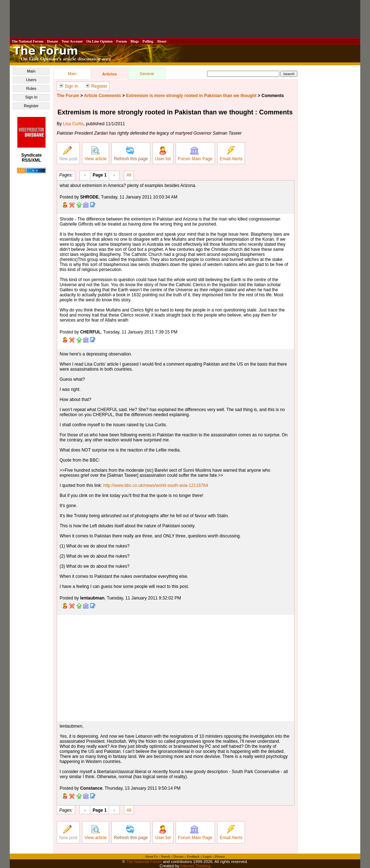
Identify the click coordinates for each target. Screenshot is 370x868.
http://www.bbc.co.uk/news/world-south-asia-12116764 (156, 485)
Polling (148, 41)
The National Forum (28, 41)
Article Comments (102, 96)
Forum (121, 41)
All (129, 175)
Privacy (220, 856)
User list (163, 154)
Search (166, 856)
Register (31, 106)
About (162, 41)
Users (31, 80)
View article (96, 154)
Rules (31, 88)
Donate (53, 41)
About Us (152, 856)
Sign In (31, 97)
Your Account (72, 41)
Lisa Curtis (73, 124)
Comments (273, 96)
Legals (207, 856)
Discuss (178, 856)
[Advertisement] (185, 19)
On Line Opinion (99, 41)
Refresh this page (131, 154)
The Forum (68, 96)
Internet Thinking (195, 866)
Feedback (193, 856)
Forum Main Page (195, 154)
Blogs (135, 41)
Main (31, 71)
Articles (109, 74)
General (147, 74)
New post (68, 154)
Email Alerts (231, 154)
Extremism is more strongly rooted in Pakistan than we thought (191, 96)
